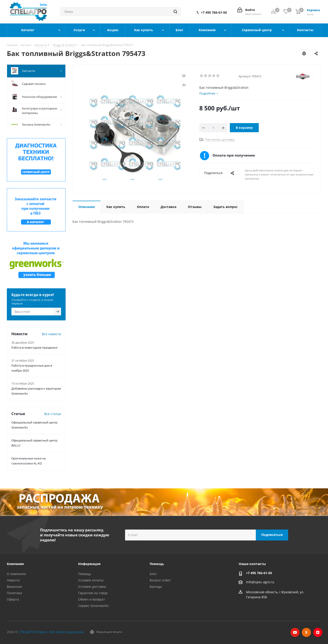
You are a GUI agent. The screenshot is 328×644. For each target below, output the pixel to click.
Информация (89, 564)
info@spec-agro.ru (260, 582)
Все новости (51, 334)
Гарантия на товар (93, 593)
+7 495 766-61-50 (214, 13)
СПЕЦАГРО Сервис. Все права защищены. (52, 632)
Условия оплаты (91, 580)
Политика (14, 593)
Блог (153, 574)
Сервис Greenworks (93, 606)
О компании (16, 574)
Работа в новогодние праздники (34, 347)
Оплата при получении (234, 155)
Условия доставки (92, 587)
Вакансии (14, 587)
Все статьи (53, 414)
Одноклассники (306, 632)
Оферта (13, 599)
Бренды (156, 587)
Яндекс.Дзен (318, 632)
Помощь (85, 574)
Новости (13, 580)
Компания (15, 564)
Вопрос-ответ (160, 580)
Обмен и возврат (92, 599)
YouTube (295, 632)
